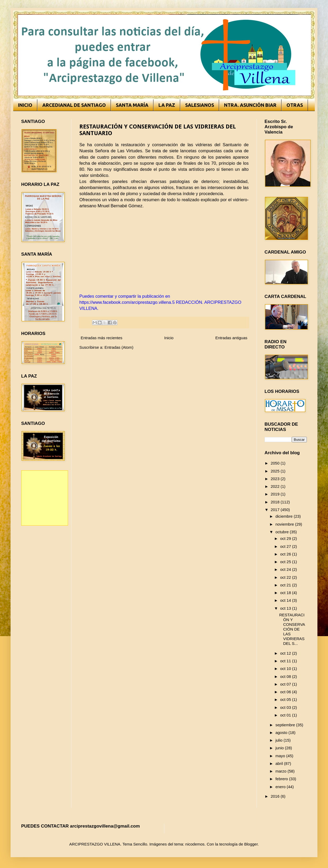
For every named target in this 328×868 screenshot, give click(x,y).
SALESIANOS (200, 105)
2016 (276, 796)
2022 (276, 486)
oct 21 (286, 585)
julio (279, 740)
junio (280, 748)
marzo (281, 771)
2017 (276, 510)
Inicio (169, 338)
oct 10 (286, 669)
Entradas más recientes (102, 338)
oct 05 (286, 699)
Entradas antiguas (231, 338)
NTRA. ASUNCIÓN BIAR (250, 105)
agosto (282, 732)
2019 (276, 494)
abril (280, 763)
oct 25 (286, 562)
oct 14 (286, 600)
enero (281, 787)
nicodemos (195, 844)
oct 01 (286, 715)
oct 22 (286, 577)
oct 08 (286, 676)
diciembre (284, 516)
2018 (276, 502)
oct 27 (286, 546)
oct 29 (286, 538)
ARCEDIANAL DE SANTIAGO (74, 105)
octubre (283, 532)
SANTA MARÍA (132, 105)
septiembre (286, 725)
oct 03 (286, 707)
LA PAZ (167, 105)
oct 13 (286, 608)
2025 (276, 471)
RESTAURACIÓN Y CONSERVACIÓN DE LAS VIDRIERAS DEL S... (292, 629)
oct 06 (286, 692)
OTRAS (295, 105)
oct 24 (286, 569)
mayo (281, 756)
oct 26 (286, 554)
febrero (282, 779)
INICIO (25, 105)
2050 (276, 463)
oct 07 (286, 684)
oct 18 (286, 593)
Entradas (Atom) (119, 347)
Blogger (251, 844)
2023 (276, 479)
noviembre (285, 524)
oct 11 (286, 661)
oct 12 (286, 653)
